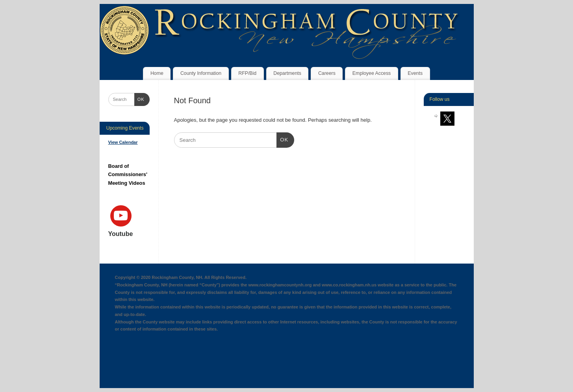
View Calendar (123, 142)
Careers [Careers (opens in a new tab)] (327, 73)
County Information (201, 73)
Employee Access (372, 73)
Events (415, 73)
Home (157, 73)
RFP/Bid (247, 73)
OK (283, 139)
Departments (287, 73)
